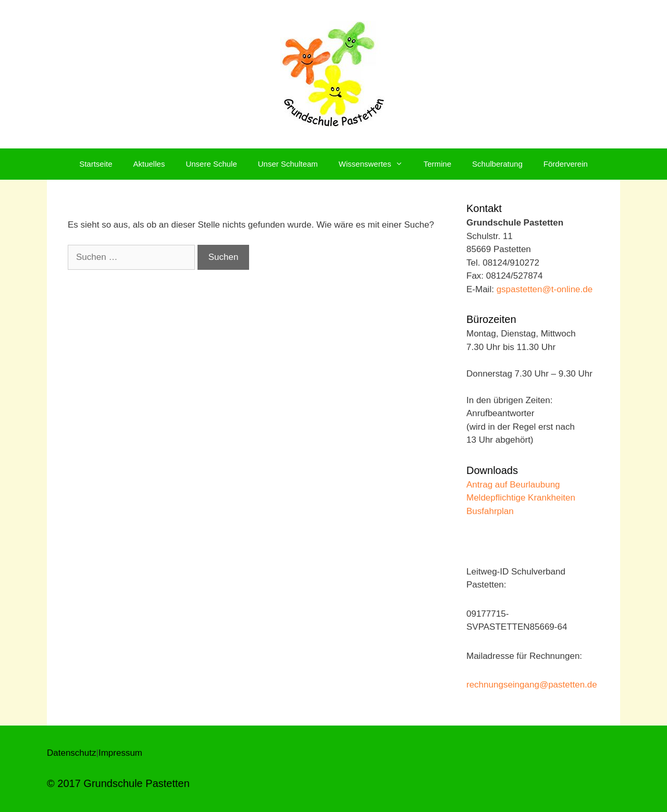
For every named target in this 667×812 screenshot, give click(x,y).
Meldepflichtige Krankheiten (521, 498)
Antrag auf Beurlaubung (513, 485)
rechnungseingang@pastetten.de (532, 685)
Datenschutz (72, 753)
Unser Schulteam (288, 164)
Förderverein (566, 164)
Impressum (120, 753)
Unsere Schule (211, 164)
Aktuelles (149, 164)
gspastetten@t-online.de (545, 289)
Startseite (96, 164)
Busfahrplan (490, 511)
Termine (437, 164)
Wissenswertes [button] (376, 164)
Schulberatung (497, 164)
